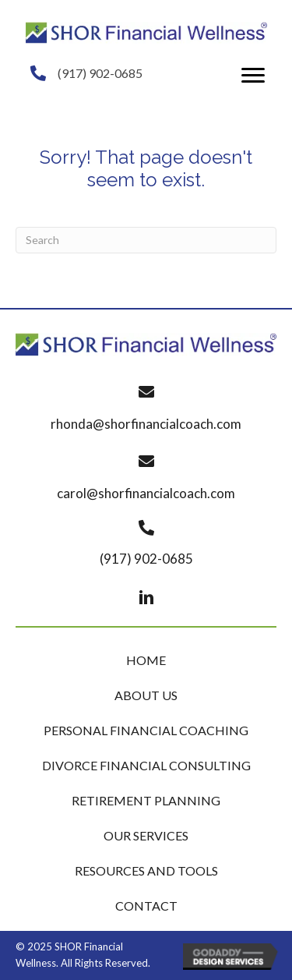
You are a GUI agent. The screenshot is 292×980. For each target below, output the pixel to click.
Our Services (146, 835)
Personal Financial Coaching (146, 730)
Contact (146, 906)
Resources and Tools (146, 870)
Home (146, 660)
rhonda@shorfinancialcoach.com (146, 424)
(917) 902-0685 (100, 73)
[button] (253, 76)
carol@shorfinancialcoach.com (146, 493)
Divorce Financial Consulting (146, 765)
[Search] (146, 240)
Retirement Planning (146, 800)
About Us (146, 695)
